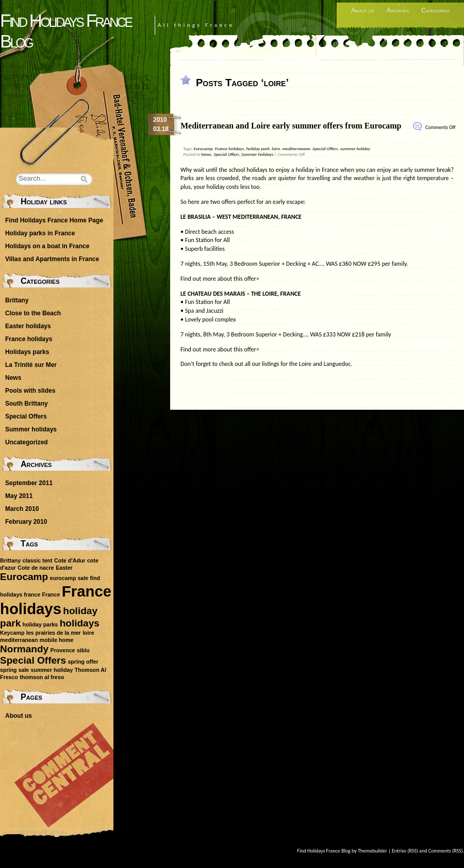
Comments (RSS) (446, 851)
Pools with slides (30, 391)
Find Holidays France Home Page (54, 220)
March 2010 (22, 509)
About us (363, 10)
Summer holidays (258, 154)
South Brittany (27, 404)
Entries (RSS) (405, 851)
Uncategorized (27, 442)
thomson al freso (42, 677)
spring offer (83, 662)
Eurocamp (203, 148)
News (206, 154)
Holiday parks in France (40, 233)
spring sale (14, 670)
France (51, 594)
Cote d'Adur (70, 560)
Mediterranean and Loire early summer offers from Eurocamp (291, 126)
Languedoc (337, 364)
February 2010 (26, 522)
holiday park (258, 148)
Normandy (24, 649)
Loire (305, 364)
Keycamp (12, 633)
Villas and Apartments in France (52, 259)
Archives (398, 10)
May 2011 (19, 496)
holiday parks (40, 624)
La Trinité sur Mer (31, 365)
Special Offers (325, 148)
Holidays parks (27, 352)
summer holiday (355, 148)
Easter (64, 568)
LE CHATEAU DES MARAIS (213, 294)
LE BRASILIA (196, 217)
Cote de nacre (36, 568)
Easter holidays (28, 326)
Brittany (17, 300)
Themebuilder (372, 851)
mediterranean (296, 148)
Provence (63, 650)
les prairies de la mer (54, 633)
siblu (83, 650)
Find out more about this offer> (220, 279)
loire (276, 148)
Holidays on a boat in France (47, 246)
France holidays (230, 148)
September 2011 (29, 483)
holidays (80, 623)
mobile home (57, 640)
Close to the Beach (33, 313)
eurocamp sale (69, 578)
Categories (435, 10)
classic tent (38, 560)
